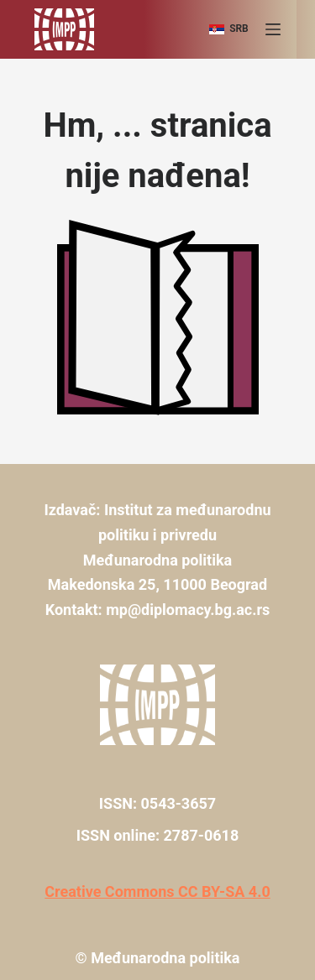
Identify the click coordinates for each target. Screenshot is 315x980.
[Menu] (273, 29)
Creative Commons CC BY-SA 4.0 (157, 891)
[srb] (229, 29)
